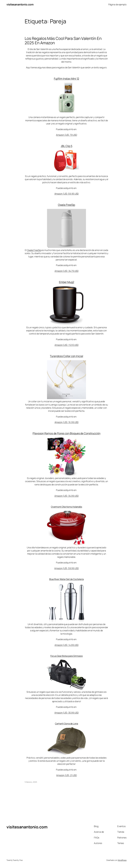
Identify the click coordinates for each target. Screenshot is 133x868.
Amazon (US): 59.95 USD (67, 194)
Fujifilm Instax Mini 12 (67, 79)
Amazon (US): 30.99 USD (66, 713)
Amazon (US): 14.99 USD (66, 645)
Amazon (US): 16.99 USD (67, 422)
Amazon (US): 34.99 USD (66, 496)
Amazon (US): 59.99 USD (66, 568)
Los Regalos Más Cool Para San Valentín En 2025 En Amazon (63, 41)
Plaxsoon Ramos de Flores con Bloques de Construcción (66, 433)
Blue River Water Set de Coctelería (66, 579)
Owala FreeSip (67, 205)
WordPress (122, 860)
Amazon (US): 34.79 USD (66, 271)
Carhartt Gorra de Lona (66, 723)
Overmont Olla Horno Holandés (66, 507)
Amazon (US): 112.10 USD (66, 345)
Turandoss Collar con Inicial (66, 356)
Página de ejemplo (117, 4)
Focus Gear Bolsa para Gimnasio (67, 656)
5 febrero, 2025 (31, 782)
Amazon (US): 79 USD (66, 135)
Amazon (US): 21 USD (66, 775)
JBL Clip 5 (67, 146)
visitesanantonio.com (20, 4)
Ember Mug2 (67, 282)
